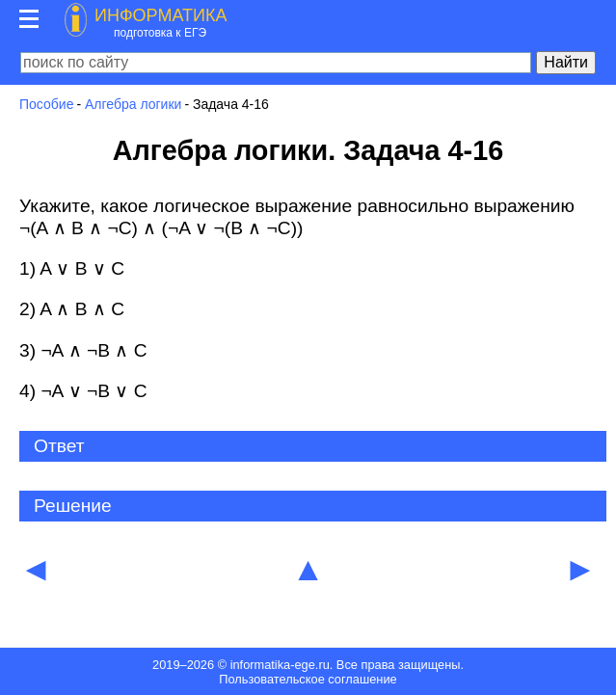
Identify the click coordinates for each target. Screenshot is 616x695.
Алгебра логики (133, 104)
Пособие (46, 104)
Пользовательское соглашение (308, 679)
